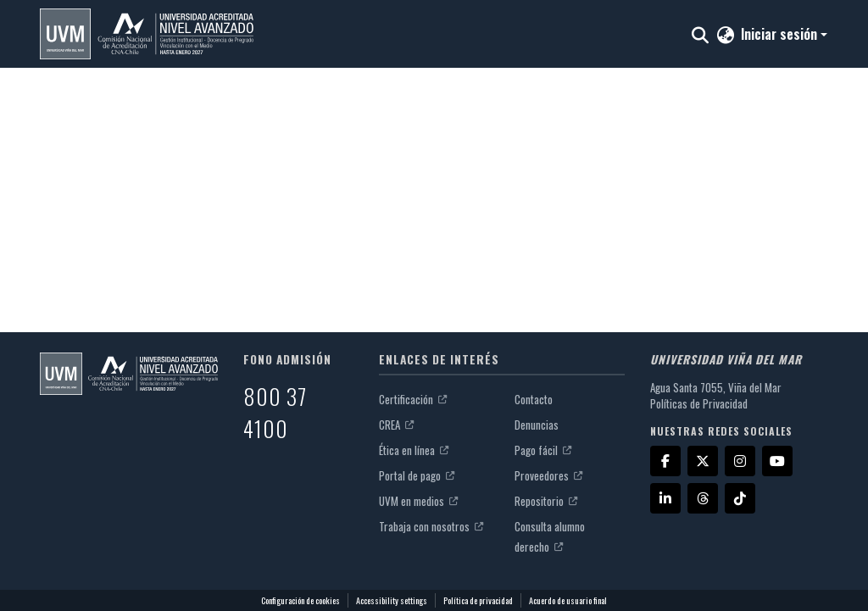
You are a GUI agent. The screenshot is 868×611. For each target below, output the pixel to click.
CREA (396, 425)
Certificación (413, 399)
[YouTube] (777, 461)
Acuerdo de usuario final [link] (568, 600)
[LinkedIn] (665, 498)
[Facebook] (665, 461)
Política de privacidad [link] (478, 600)
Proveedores (548, 475)
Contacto (534, 399)
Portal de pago (417, 475)
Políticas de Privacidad (699, 403)
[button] (147, 34)
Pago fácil (543, 450)
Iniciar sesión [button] (781, 34)
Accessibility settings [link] (392, 600)
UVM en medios (418, 501)
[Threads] (703, 498)
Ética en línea (414, 450)
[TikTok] (740, 498)
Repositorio (546, 501)
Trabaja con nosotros (431, 526)
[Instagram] (740, 461)
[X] (703, 461)
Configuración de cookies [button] (300, 600)
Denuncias (537, 425)
